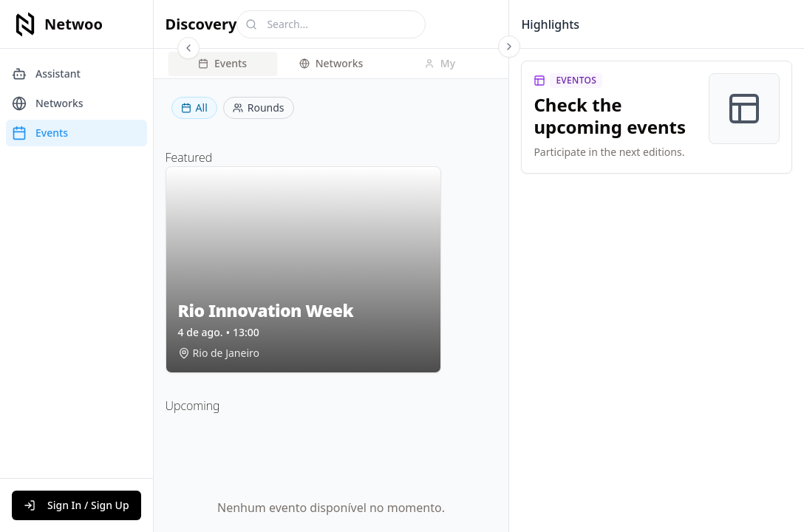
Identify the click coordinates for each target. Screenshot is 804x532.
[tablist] (331, 64)
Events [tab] (222, 63)
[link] (657, 117)
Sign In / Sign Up (76, 505)
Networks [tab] (331, 63)
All (194, 108)
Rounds (259, 108)
